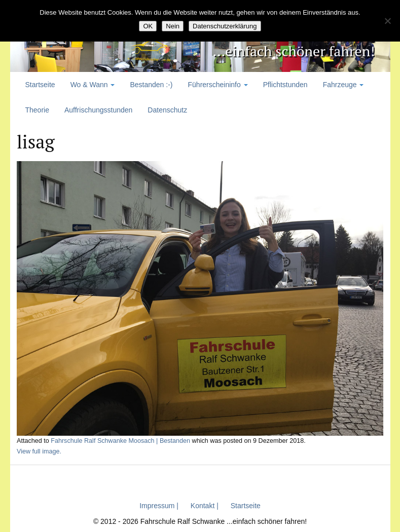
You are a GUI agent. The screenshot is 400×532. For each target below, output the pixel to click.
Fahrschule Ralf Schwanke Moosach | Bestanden (120, 441)
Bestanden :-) (151, 85)
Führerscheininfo (218, 85)
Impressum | (159, 506)
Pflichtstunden (285, 85)
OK (148, 26)
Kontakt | (205, 506)
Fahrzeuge (343, 85)
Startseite (40, 85)
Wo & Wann (93, 85)
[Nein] (387, 21)
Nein (173, 26)
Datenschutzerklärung (225, 26)
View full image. (39, 451)
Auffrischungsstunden (98, 110)
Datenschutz (167, 110)
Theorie (37, 110)
